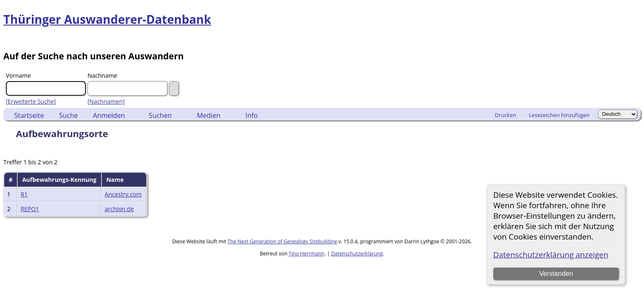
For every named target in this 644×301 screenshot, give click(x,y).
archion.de (119, 209)
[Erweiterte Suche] (31, 101)
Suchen (160, 115)
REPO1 (30, 209)
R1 (24, 194)
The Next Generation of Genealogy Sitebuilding (282, 241)
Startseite (29, 115)
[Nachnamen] (106, 101)
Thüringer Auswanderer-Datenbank (107, 19)
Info (251, 115)
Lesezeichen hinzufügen (559, 115)
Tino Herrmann (306, 254)
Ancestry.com (123, 194)
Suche (68, 115)
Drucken (506, 115)
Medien (209, 115)
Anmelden (109, 115)
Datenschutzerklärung (357, 254)
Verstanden (556, 274)
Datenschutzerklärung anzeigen (551, 254)
